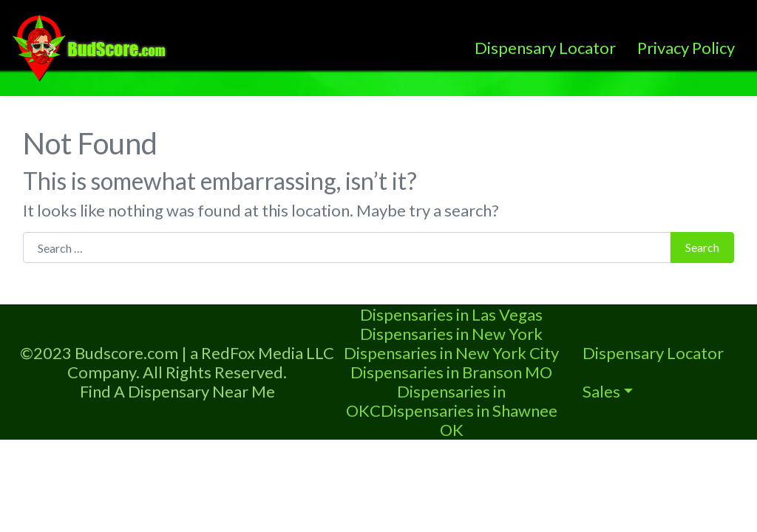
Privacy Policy (686, 48)
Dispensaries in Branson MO (451, 372)
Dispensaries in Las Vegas (451, 314)
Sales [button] (601, 391)
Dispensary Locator (545, 48)
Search (702, 247)
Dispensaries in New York (451, 334)
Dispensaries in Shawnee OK (469, 420)
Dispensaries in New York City (451, 353)
